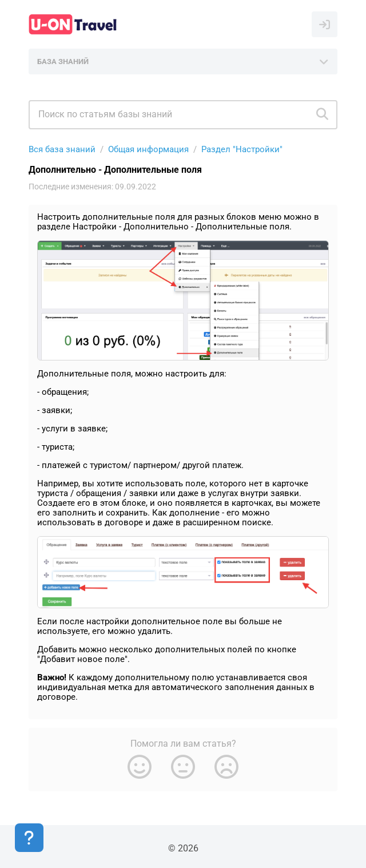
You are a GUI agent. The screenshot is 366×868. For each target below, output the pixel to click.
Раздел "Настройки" (242, 149)
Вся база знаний (62, 149)
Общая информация (148, 149)
